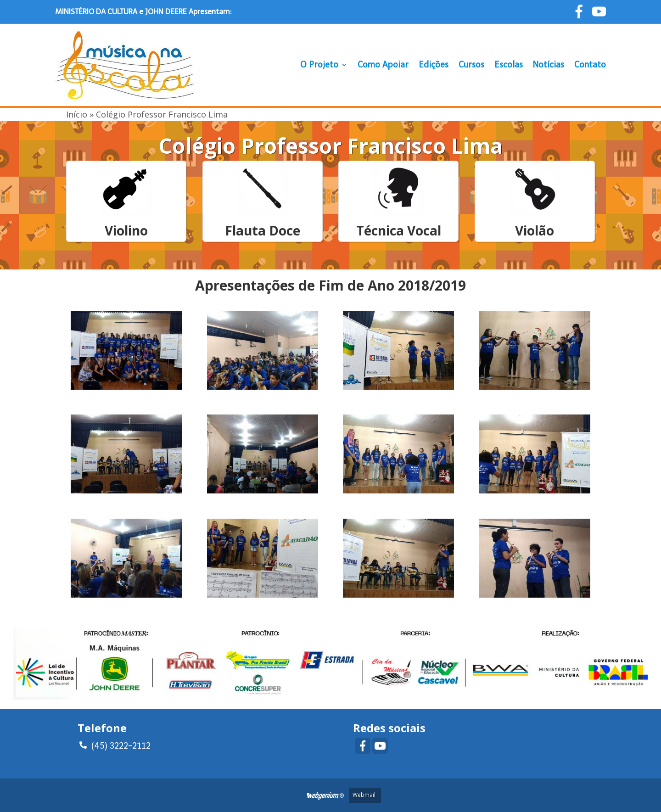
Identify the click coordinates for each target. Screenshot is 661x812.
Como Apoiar (383, 65)
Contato (590, 65)
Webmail (364, 795)
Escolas (509, 65)
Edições (434, 65)
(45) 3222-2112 (115, 745)
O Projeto (319, 65)
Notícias (549, 65)
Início (77, 114)
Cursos (471, 65)
